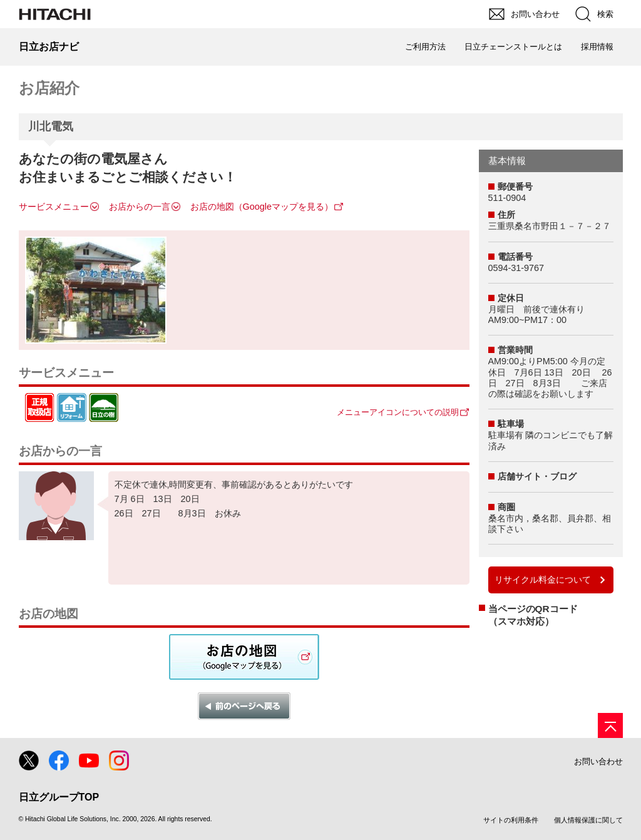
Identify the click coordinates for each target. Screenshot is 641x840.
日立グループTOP (59, 797)
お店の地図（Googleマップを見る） (262, 207)
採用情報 (597, 47)
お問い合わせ (598, 761)
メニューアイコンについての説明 (398, 412)
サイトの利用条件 (511, 820)
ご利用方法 (425, 47)
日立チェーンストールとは (513, 47)
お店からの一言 (140, 207)
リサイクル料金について (543, 580)
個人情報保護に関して (588, 820)
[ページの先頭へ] (610, 725)
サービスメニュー (54, 207)
